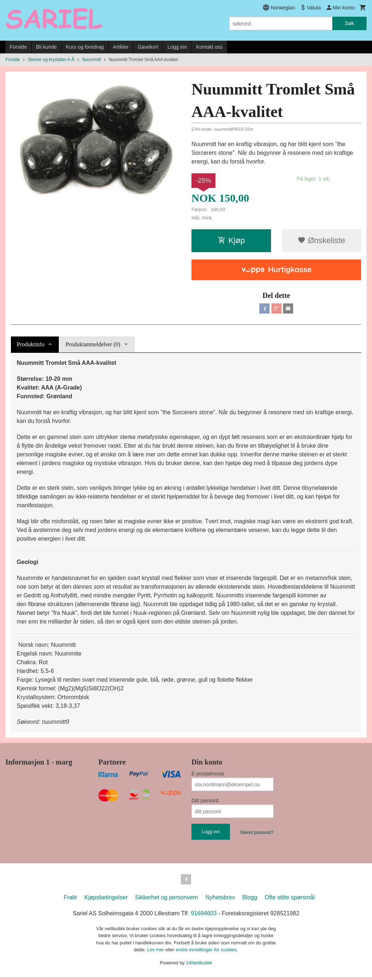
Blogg (250, 900)
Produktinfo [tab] (31, 346)
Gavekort (148, 47)
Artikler (121, 47)
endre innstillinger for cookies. (207, 953)
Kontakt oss (209, 47)
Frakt (70, 900)
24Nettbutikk (199, 966)
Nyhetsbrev (220, 900)
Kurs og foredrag (85, 47)
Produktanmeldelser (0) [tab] (93, 346)
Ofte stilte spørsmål (290, 900)
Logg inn (177, 47)
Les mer (156, 953)
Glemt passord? (257, 834)
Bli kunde (46, 47)
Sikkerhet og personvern (167, 900)
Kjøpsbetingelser (106, 900)
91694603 (204, 916)
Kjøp (231, 240)
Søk (349, 23)
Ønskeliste (321, 240)
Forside (18, 47)
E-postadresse (208, 775)
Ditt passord (205, 802)
